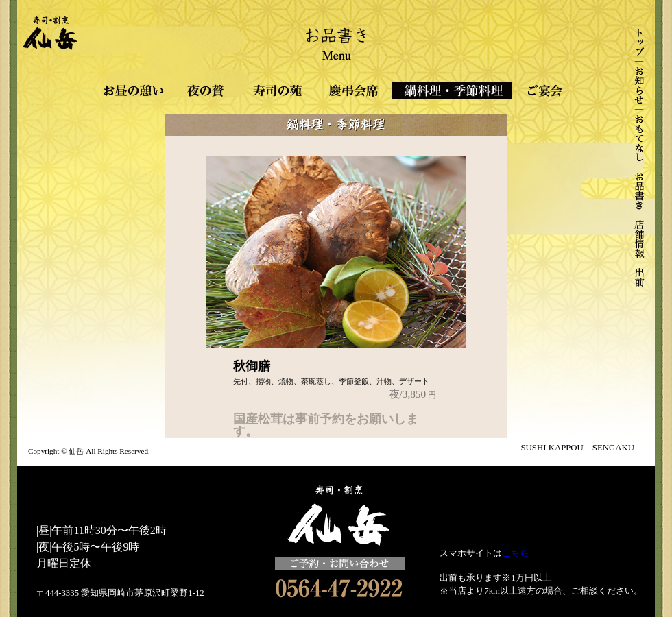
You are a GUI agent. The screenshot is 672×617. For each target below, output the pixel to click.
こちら (515, 553)
